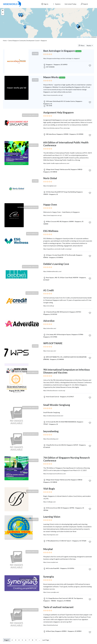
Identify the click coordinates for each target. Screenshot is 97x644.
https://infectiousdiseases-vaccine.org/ (54, 391)
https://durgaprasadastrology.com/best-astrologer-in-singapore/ (62, 58)
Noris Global (50, 178)
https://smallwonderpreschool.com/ (53, 416)
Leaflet (79, 37)
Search (84, 4)
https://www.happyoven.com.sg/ (52, 215)
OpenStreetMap (87, 37)
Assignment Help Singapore (58, 112)
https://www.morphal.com (51, 562)
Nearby (89, 46)
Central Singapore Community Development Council (24, 41)
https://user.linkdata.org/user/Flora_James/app (56, 128)
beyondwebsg (51, 431)
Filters (81, 45)
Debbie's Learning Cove (56, 264)
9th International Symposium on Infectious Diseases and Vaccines (67, 371)
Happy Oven (50, 205)
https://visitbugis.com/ (50, 502)
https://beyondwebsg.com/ (51, 439)
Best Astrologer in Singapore (59, 51)
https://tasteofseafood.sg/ (51, 625)
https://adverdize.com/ (50, 328)
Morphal (48, 549)
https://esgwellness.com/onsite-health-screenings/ (57, 249)
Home (5, 41)
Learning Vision (52, 517)
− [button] (3, 14)
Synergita (49, 577)
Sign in (45, 4)
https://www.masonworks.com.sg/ (53, 95)
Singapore (44, 41)
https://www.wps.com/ (50, 351)
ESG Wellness (51, 231)
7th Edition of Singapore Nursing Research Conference (66, 459)
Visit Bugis (49, 489)
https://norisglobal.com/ (50, 186)
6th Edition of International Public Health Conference (66, 144)
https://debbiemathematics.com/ (52, 271)
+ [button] (3, 11)
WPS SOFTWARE (53, 343)
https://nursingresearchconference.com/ (55, 474)
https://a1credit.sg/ (49, 306)
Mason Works (51, 77)
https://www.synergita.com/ (51, 592)
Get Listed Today (70, 4)
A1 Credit (49, 290)
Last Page (46, 640)
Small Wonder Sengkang (57, 405)
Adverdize (49, 321)
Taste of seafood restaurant (58, 607)
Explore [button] (56, 4)
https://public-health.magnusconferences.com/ (56, 163)
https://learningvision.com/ (51, 535)
